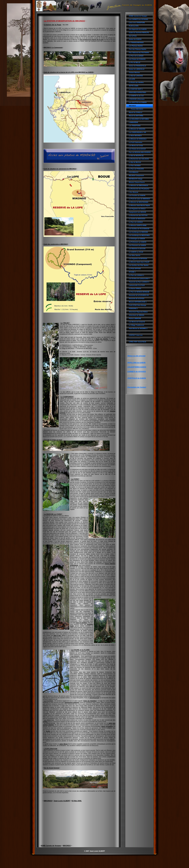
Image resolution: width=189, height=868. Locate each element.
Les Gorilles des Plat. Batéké (139, 265)
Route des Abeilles (102, 339)
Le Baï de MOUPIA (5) (136, 156)
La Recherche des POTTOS (138, 215)
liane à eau (57, 635)
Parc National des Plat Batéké (139, 53)
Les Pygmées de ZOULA (137, 209)
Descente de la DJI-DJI (137, 299)
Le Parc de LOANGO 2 (136, 275)
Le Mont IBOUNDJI (135, 136)
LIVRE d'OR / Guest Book (138, 342)
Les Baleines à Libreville (137, 249)
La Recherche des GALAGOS (139, 159)
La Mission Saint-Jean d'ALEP (139, 262)
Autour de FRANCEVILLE (138, 66)
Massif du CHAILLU (136, 112)
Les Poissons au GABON (137, 245)
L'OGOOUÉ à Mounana (137, 99)
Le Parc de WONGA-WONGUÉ (139, 292)
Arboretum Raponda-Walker (138, 312)
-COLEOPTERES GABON (137, 367)
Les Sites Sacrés (135, 255)
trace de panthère (81, 623)
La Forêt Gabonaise (136, 142)
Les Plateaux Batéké (136, 46)
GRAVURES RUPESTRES (137, 92)
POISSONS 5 (133, 309)
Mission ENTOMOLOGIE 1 (138, 302)
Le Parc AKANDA (135, 166)
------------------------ (135, 332)
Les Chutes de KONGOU (137, 59)
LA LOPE (132, 79)
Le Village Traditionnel (136, 325)
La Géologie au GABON (137, 239)
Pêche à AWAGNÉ (135, 319)
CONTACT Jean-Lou (136, 335)
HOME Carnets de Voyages (138, 16)
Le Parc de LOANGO (136, 222)
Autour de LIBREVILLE (137, 69)
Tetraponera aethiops (72, 702)
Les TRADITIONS (135, 126)
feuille (48, 731)
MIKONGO (132, 106)
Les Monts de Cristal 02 (137, 322)
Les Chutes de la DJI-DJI (137, 149)
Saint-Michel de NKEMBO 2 (138, 328)
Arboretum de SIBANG (137, 315)
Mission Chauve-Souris (137, 182)
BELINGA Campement (136, 176)
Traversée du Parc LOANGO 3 (139, 282)
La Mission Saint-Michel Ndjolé (139, 205)
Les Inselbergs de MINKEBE (138, 232)
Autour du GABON (135, 39)
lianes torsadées (107, 726)
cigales (45, 722)
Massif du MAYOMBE (136, 116)
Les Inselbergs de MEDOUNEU (139, 235)
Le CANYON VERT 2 (136, 89)
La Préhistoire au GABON (138, 242)
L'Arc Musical (134, 192)
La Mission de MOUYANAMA (139, 202)
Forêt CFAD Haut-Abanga (138, 305)
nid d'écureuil (94, 698)
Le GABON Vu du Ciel (136, 96)
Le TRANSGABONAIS (136, 43)
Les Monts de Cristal (136, 146)
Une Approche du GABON (138, 29)
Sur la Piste (133, 36)
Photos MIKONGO (137, 109)
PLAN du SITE (134, 26)
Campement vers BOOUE (138, 212)
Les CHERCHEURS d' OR (137, 132)
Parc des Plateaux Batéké (138, 49)
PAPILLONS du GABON (137, 363)
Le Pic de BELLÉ (135, 63)
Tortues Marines (134, 72)
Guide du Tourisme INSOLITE (139, 33)
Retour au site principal (137, 356)
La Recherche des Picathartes (139, 189)
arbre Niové (64, 744)
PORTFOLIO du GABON (137, 378)
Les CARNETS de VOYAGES (138, 19)
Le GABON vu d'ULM (136, 252)
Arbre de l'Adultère (90, 701)
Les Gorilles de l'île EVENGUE (139, 229)
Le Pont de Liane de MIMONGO (139, 199)
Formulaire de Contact (137, 387)
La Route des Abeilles (136, 82)
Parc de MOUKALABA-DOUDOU (140, 152)
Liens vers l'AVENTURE (137, 23)
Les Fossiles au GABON (137, 195)
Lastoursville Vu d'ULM (137, 285)
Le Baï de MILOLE (135, 162)
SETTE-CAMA (134, 86)
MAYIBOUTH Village (136, 179)
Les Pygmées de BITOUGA (138, 259)
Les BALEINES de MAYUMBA (139, 119)
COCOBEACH (134, 172)
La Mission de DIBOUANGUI (138, 186)
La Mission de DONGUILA (138, 139)
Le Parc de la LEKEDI (136, 56)
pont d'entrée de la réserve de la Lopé (91, 40)
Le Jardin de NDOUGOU (137, 219)
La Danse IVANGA (135, 289)
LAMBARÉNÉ (133, 122)
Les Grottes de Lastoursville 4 (139, 279)
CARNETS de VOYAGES (137, 372)
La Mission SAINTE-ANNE (138, 225)
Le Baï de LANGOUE (136, 76)
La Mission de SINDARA (137, 129)
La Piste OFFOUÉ (135, 269)
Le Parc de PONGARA (136, 169)
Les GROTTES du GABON (138, 102)
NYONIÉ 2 (132, 272)
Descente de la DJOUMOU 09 (139, 295)
